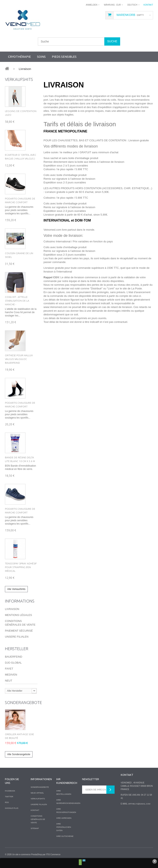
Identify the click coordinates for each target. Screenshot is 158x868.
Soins (41, 57)
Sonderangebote (23, 702)
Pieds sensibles (64, 57)
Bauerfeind (14, 657)
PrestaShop (36, 854)
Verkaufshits (19, 79)
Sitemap (35, 828)
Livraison (12, 609)
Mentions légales (18, 615)
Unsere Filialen (17, 637)
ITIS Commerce (53, 854)
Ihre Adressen (64, 818)
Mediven (11, 675)
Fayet (9, 669)
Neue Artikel (37, 793)
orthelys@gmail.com (139, 804)
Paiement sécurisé (19, 631)
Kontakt (148, 5)
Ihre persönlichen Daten (64, 827)
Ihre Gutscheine (65, 836)
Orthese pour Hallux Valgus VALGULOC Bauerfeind (19, 359)
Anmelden (92, 5)
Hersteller (17, 649)
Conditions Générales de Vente (38, 819)
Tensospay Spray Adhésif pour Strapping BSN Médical (21, 567)
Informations (20, 601)
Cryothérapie (19, 57)
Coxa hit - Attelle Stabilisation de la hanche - (17, 301)
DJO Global (13, 663)
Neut (9, 681)
